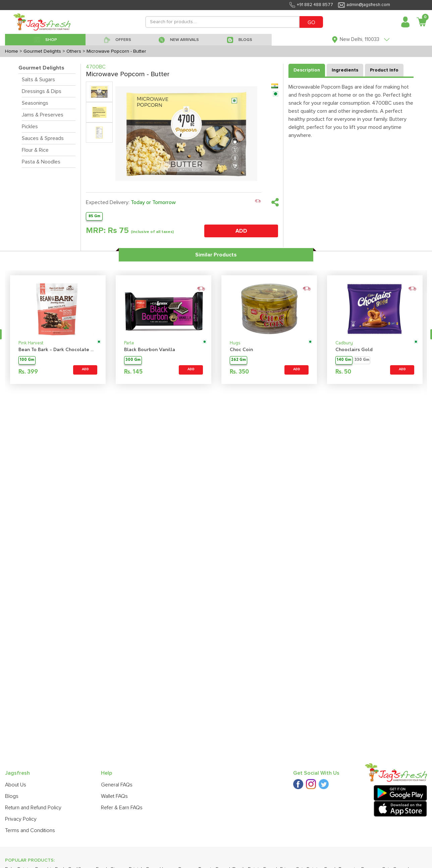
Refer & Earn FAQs (122, 808)
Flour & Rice (35, 150)
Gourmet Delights (41, 68)
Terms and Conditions (30, 830)
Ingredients (345, 70)
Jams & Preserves (43, 115)
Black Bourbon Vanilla (150, 350)
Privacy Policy (21, 819)
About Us (16, 785)
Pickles (30, 127)
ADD (241, 231)
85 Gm (94, 216)
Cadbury (344, 343)
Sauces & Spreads (43, 138)
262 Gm (238, 360)
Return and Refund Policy (33, 808)
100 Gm (27, 360)
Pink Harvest (31, 343)
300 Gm (133, 360)
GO (311, 22)
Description (307, 70)
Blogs (12, 796)
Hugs (235, 343)
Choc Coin (241, 350)
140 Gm (344, 360)
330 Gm (362, 360)
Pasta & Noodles (41, 162)
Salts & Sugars (38, 80)
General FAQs (117, 785)
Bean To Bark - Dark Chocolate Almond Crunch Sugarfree (58, 350)
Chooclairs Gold (354, 350)
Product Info (384, 70)
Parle (129, 343)
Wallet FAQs (114, 796)
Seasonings (35, 103)
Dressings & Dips (42, 91)
